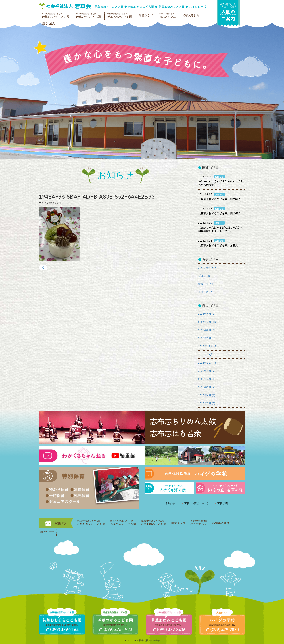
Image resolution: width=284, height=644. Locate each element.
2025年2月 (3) (207, 403)
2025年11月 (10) (208, 354)
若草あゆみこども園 (120, 15)
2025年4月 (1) (207, 395)
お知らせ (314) (207, 268)
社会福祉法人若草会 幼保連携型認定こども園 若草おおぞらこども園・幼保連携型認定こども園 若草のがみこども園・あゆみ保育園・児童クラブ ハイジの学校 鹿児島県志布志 (123, 6)
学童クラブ (146, 15)
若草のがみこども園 (88, 15)
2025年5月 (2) (207, 387)
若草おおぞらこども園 (56, 15)
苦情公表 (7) (205, 292)
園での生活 (49, 23)
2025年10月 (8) (207, 363)
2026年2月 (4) (207, 330)
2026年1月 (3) (207, 338)
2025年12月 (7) (207, 346)
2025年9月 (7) (207, 371)
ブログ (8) (204, 276)
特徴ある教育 (191, 15)
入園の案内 (228, 13)
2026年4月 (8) (207, 314)
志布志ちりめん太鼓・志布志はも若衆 (142, 427)
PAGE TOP (56, 523)
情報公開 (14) (206, 284)
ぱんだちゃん (168, 15)
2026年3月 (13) (207, 322)
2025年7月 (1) (207, 379)
